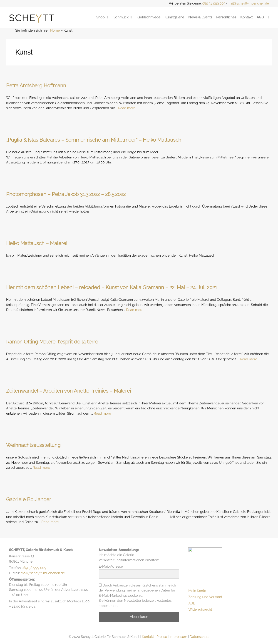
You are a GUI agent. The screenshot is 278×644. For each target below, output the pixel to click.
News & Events (200, 17)
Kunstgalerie (174, 17)
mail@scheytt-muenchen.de (248, 3)
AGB (260, 17)
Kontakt (246, 17)
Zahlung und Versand (205, 599)
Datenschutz (200, 637)
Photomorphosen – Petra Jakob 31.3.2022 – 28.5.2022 (66, 194)
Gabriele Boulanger (29, 499)
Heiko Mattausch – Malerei (37, 243)
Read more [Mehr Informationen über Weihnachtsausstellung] (41, 468)
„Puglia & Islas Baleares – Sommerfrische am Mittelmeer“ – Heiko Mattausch (94, 140)
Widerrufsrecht (200, 611)
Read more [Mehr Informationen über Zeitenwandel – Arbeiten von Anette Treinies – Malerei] (102, 413)
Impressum (178, 637)
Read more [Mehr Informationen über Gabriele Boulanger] (50, 522)
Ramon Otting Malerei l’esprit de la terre (52, 342)
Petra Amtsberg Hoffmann (36, 85)
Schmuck (123, 17)
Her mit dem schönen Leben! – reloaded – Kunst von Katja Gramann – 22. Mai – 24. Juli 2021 (112, 287)
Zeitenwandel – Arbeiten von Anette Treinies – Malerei (69, 391)
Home (55, 30)
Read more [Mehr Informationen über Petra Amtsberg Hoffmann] (127, 108)
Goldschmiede (149, 17)
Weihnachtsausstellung (33, 445)
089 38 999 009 (214, 3)
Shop (103, 17)
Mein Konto (197, 592)
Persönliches (226, 17)
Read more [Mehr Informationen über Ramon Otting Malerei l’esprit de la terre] (248, 359)
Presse (162, 637)
